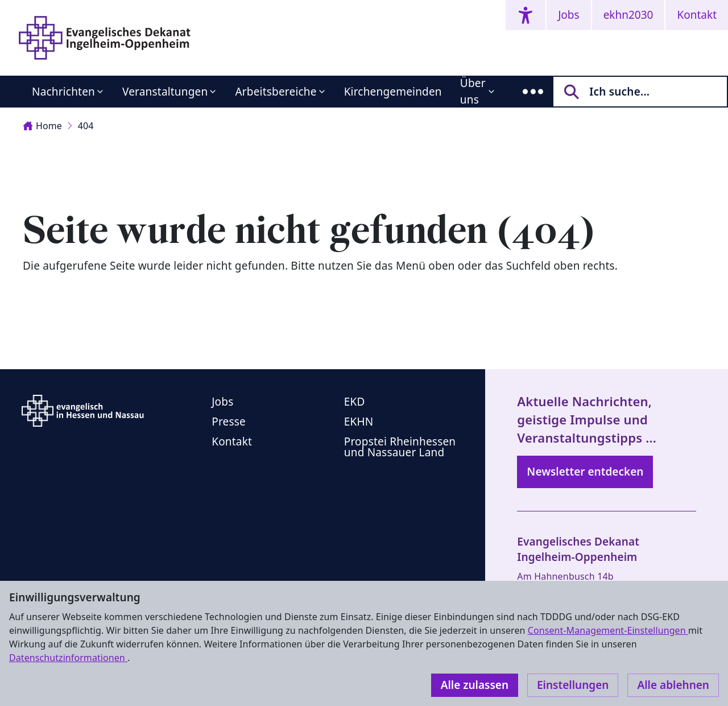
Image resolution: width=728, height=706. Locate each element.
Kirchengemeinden (393, 92)
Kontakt (697, 15)
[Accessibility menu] (526, 15)
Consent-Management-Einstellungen (608, 630)
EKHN (359, 422)
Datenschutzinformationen (68, 658)
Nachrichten (63, 92)
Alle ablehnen (673, 685)
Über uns (473, 91)
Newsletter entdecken (585, 472)
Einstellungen (573, 685)
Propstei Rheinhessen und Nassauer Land (400, 447)
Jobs (568, 15)
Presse (229, 422)
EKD (355, 402)
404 (86, 126)
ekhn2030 (628, 15)
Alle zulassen (475, 685)
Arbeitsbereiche (276, 92)
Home (42, 126)
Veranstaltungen (165, 92)
